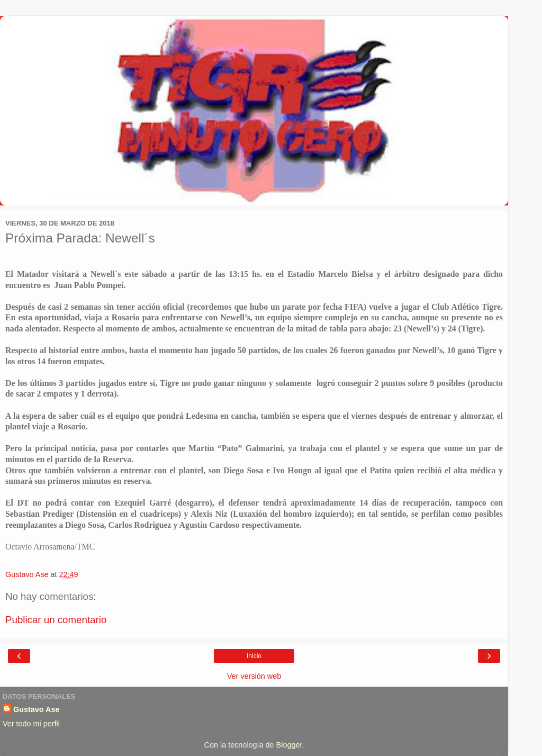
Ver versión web (254, 676)
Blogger (289, 745)
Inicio (254, 656)
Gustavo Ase (36, 709)
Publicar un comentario (56, 620)
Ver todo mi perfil (31, 724)
